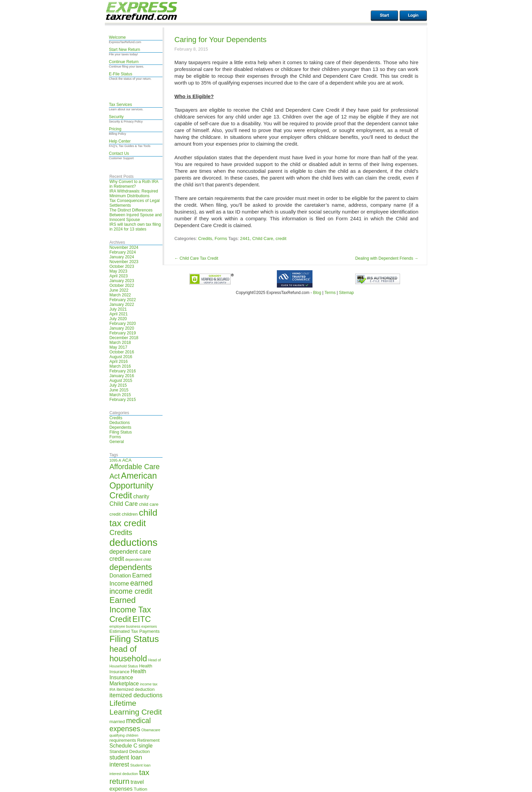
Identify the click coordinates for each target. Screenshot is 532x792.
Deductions (119, 423)
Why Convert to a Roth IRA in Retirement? (134, 184)
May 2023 (118, 271)
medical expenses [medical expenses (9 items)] (130, 725)
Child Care (263, 238)
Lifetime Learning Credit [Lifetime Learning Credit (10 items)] (136, 708)
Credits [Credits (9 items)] (121, 532)
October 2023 (122, 266)
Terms (330, 293)
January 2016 (122, 376)
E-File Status (121, 74)
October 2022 (122, 286)
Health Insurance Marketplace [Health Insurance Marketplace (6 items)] (128, 677)
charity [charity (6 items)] (141, 496)
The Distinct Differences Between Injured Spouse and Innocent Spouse (135, 215)
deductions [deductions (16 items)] (133, 542)
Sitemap (346, 293)
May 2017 (118, 347)
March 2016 (120, 366)
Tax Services (120, 105)
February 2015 (122, 400)
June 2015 (119, 390)
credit (281, 238)
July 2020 (118, 319)
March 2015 (120, 395)
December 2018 (124, 338)
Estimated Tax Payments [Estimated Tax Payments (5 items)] (134, 631)
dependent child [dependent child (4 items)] (138, 559)
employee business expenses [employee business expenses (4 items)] (133, 626)
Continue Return (124, 62)
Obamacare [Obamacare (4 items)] (151, 730)
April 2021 (118, 314)
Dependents (120, 427)
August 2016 (121, 357)
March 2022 (120, 295)
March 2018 (120, 343)
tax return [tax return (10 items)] (129, 777)
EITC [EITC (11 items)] (142, 619)
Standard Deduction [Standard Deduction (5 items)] (129, 751)
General (117, 442)
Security (116, 117)
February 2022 (122, 300)
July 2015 (118, 385)
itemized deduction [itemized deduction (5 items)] (136, 689)
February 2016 (122, 371)
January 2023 (122, 281)
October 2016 (122, 352)
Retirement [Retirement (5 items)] (148, 740)
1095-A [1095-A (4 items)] (115, 460)
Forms (115, 437)
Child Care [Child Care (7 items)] (123, 504)
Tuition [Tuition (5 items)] (140, 789)
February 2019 (122, 333)
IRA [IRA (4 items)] (112, 689)
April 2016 (118, 362)
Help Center (120, 141)
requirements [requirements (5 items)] (123, 740)
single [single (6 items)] (146, 746)
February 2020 (122, 324)
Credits (116, 418)
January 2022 (122, 305)
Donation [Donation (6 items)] (120, 576)
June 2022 (119, 290)
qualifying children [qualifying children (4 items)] (124, 735)
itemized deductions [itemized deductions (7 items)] (136, 695)
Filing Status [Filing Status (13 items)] (134, 639)
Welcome (117, 37)
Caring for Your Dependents (221, 40)
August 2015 (121, 381)
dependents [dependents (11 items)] (131, 567)
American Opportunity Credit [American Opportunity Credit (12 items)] (133, 485)
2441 (245, 238)
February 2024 (122, 252)
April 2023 (118, 276)
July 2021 (118, 309)
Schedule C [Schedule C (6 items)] (123, 746)
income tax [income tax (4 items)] (149, 684)
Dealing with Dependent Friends (387, 258)
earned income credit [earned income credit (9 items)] (131, 587)
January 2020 (122, 328)
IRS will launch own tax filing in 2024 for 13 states (135, 227)
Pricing (115, 129)
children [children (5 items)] (130, 514)
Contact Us (119, 153)
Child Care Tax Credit (196, 258)
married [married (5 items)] (117, 722)
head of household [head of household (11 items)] (128, 654)
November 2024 (124, 247)
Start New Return (125, 50)
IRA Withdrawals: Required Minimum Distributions (134, 194)
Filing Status (120, 432)
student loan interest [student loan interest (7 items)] (126, 761)
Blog (317, 293)
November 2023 (124, 262)
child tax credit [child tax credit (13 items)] (133, 518)
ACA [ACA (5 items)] (127, 460)
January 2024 (122, 257)
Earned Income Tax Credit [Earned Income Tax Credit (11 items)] (130, 610)
